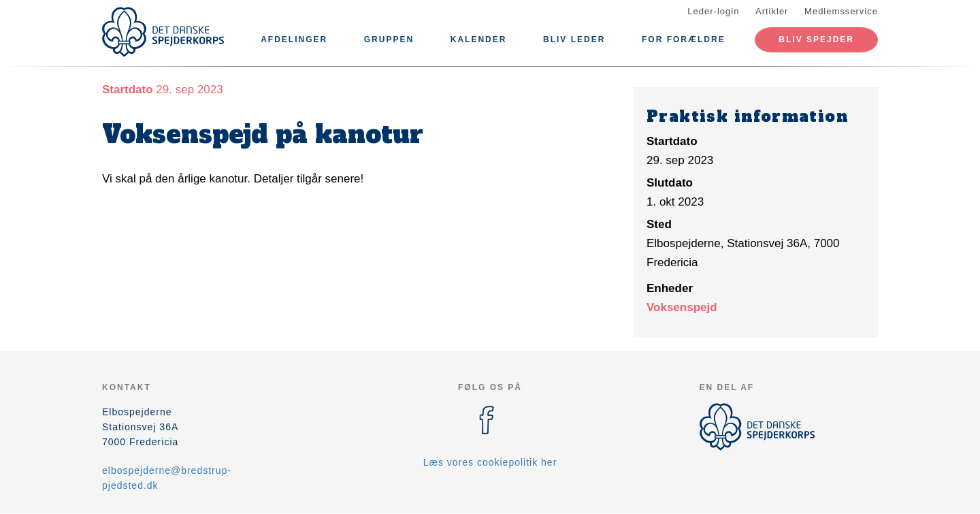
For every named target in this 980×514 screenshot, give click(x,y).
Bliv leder (574, 39)
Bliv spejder (816, 39)
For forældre (684, 39)
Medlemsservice (841, 11)
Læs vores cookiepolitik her (490, 462)
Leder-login (713, 11)
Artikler (772, 11)
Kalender (479, 39)
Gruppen (389, 39)
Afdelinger (294, 39)
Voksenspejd (682, 307)
